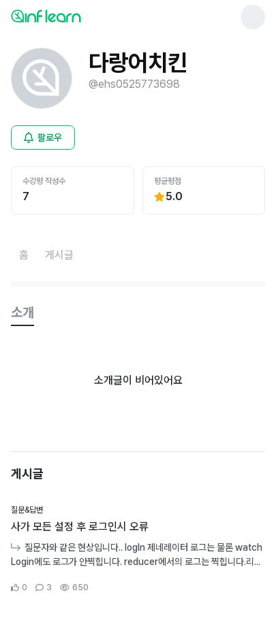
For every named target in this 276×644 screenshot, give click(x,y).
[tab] (22, 313)
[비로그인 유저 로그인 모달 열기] (43, 138)
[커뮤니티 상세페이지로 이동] (138, 549)
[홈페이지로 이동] (24, 255)
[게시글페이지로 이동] (59, 255)
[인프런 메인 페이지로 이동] (79, 16)
